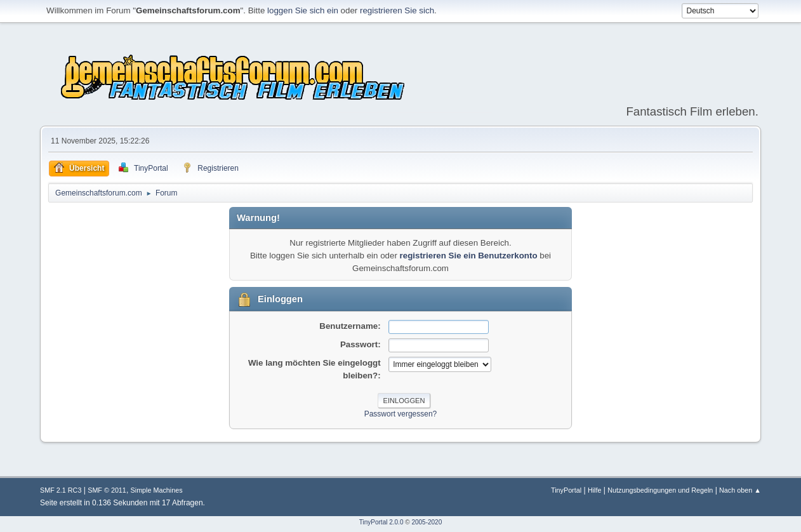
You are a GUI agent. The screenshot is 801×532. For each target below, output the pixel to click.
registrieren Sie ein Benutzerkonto (469, 256)
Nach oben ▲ (740, 490)
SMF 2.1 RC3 (61, 490)
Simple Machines (157, 490)
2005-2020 (427, 522)
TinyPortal (566, 490)
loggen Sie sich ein (303, 10)
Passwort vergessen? (401, 414)
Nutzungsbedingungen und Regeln (660, 490)
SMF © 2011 (107, 490)
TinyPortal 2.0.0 (381, 522)
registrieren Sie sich (397, 10)
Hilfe (595, 490)
